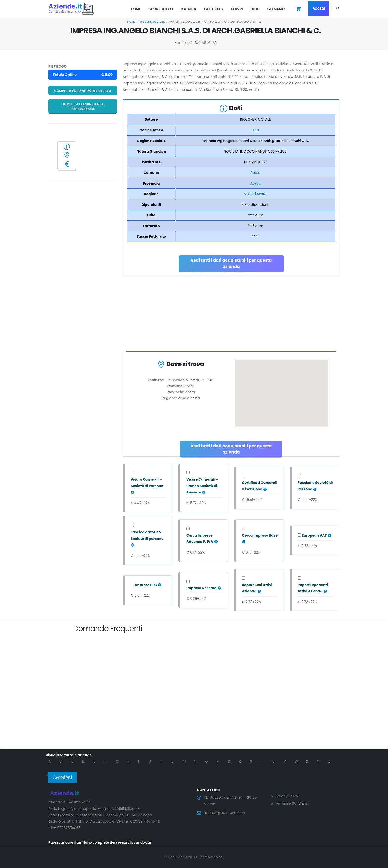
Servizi (237, 9)
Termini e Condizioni (293, 803)
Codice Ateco (161, 9)
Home (136, 9)
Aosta (255, 173)
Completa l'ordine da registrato (83, 91)
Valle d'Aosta (255, 194)
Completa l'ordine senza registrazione (83, 106)
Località (188, 9)
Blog (255, 9)
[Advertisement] (231, 315)
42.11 (255, 130)
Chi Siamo (276, 9)
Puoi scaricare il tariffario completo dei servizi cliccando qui (101, 842)
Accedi (319, 9)
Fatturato (214, 9)
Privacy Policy (287, 796)
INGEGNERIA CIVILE (152, 22)
